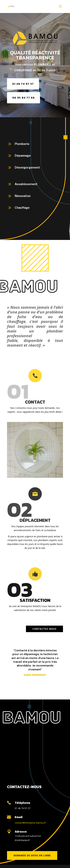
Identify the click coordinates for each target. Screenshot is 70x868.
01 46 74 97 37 (23, 84)
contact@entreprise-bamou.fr (30, 823)
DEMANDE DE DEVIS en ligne (32, 855)
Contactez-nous (44, 629)
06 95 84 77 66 (23, 98)
